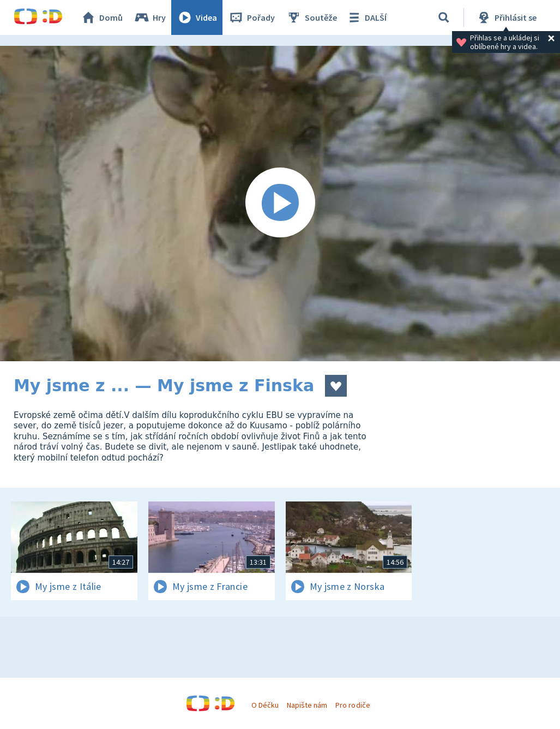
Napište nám (307, 705)
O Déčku (265, 705)
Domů (101, 17)
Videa (197, 17)
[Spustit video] (280, 204)
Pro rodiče (353, 705)
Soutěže (311, 17)
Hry (150, 17)
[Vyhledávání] (444, 17)
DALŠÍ (366, 17)
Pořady (251, 17)
